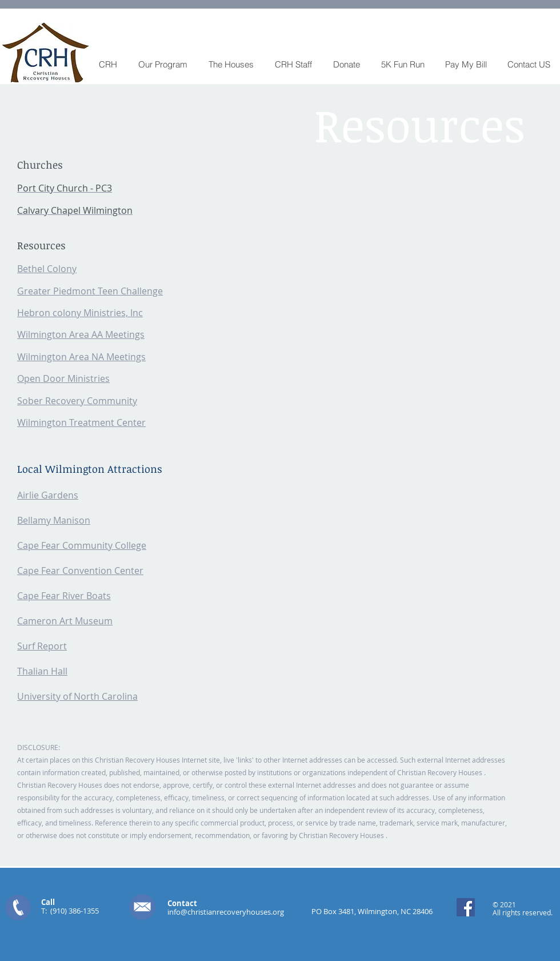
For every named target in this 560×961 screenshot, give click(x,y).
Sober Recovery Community (77, 401)
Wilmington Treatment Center (81, 422)
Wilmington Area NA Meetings (81, 357)
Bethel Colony (47, 269)
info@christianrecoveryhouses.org (226, 912)
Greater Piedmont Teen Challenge (90, 291)
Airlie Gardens (48, 495)
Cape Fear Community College (82, 545)
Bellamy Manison (54, 520)
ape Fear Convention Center (83, 571)
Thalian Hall (42, 671)
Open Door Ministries (63, 378)
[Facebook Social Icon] (466, 907)
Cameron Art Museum (65, 621)
